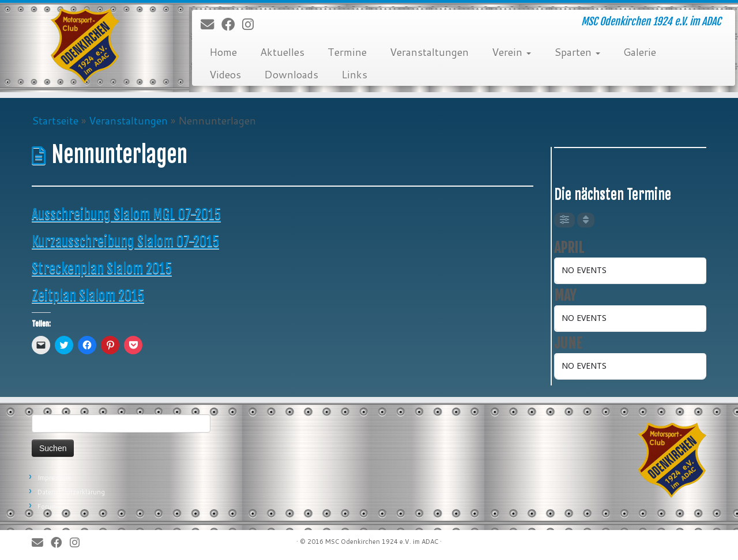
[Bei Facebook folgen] (232, 25)
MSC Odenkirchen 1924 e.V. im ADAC (382, 542)
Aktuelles (282, 52)
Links (354, 74)
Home (223, 52)
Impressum (54, 478)
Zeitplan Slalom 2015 (88, 296)
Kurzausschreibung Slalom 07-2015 (125, 241)
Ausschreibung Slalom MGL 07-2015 (126, 214)
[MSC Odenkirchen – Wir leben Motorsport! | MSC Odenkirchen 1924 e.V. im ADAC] (85, 46)
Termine (347, 52)
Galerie (640, 52)
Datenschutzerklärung (71, 492)
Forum (47, 506)
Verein (511, 52)
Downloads (291, 74)
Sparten (577, 52)
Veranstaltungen (429, 52)
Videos (225, 74)
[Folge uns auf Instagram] (252, 25)
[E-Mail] (211, 25)
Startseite (55, 120)
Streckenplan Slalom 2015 (102, 268)
